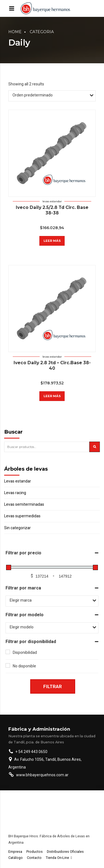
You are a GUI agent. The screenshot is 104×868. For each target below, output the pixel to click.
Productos (35, 852)
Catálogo (16, 858)
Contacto (34, 858)
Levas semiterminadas (24, 504)
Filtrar (53, 686)
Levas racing (15, 493)
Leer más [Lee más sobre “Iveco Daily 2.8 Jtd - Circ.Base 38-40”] (52, 396)
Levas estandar (52, 201)
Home (15, 32)
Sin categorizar (17, 528)
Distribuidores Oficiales (65, 852)
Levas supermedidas (22, 516)
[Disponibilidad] (8, 652)
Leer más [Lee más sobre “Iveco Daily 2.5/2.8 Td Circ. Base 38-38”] (52, 241)
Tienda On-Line (59, 858)
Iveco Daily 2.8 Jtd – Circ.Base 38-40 (52, 365)
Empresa (15, 852)
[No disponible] (8, 665)
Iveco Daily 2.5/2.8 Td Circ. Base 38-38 (52, 210)
